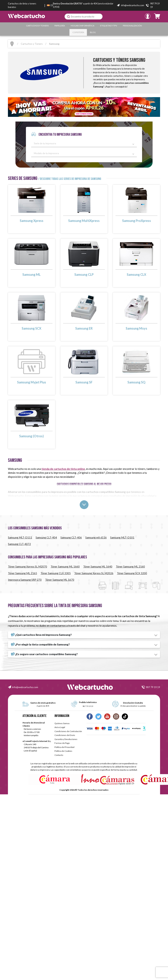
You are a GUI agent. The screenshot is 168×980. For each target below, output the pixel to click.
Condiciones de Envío (65, 735)
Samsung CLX (136, 275)
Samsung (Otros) (31, 436)
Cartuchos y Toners (37, 26)
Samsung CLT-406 (71, 537)
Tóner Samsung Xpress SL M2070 (28, 566)
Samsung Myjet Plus (32, 382)
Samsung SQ (136, 382)
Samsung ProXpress (137, 221)
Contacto (59, 755)
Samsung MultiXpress (84, 221)
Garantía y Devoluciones (66, 739)
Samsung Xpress (32, 221)
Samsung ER (84, 328)
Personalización (132, 26)
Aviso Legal (60, 727)
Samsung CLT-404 (46, 537)
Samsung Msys (136, 328)
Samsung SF (84, 382)
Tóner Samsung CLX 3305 (56, 573)
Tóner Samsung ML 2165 (22, 573)
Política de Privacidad (64, 747)
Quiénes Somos (62, 723)
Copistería (78, 32)
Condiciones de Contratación (68, 731)
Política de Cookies (63, 751)
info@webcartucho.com (25, 687)
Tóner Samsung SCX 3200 (132, 573)
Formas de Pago (62, 743)
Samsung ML (31, 275)
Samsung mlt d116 (96, 537)
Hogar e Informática (83, 26)
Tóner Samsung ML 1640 (98, 566)
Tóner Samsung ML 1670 (60, 580)
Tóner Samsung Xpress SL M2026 (94, 573)
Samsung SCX (31, 328)
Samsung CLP (84, 275)
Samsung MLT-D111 (20, 537)
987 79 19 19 (153, 687)
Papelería (60, 26)
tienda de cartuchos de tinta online (63, 469)
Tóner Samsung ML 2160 (130, 566)
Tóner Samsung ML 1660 (65, 566)
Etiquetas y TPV (109, 26)
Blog (93, 32)
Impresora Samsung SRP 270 (25, 580)
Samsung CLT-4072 (19, 544)
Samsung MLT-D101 (122, 537)
